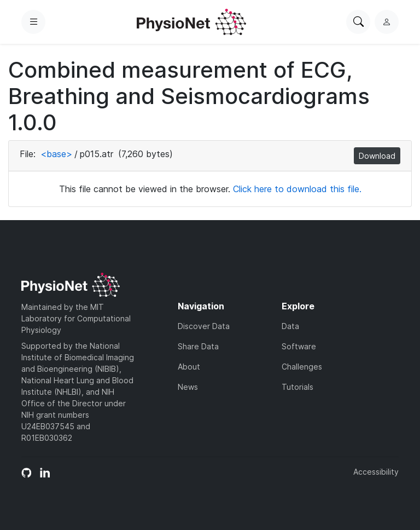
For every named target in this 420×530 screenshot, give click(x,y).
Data (290, 326)
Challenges (302, 367)
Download (377, 156)
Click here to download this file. (297, 189)
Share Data (198, 346)
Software (299, 346)
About (189, 367)
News (188, 387)
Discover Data (204, 326)
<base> (56, 154)
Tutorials (297, 387)
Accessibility (376, 472)
